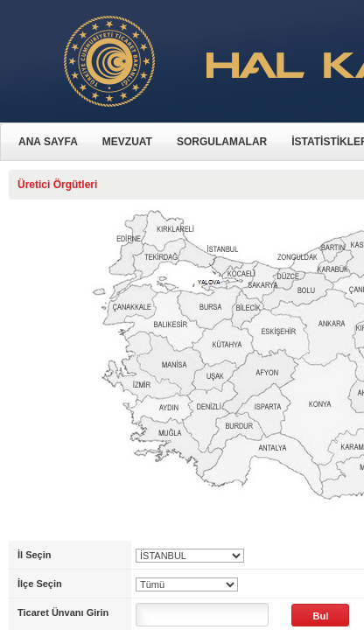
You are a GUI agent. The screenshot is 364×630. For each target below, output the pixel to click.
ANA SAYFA (48, 142)
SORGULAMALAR (222, 142)
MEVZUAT (127, 142)
